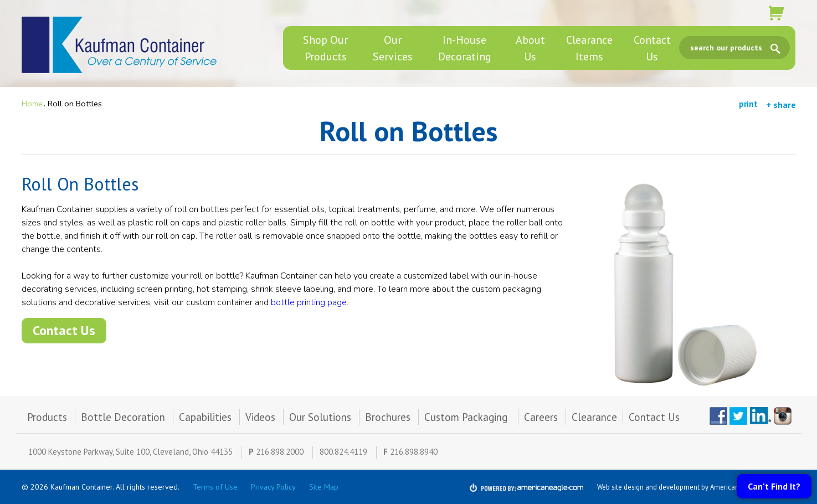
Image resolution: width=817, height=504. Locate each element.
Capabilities (205, 417)
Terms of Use (215, 487)
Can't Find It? (774, 486)
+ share (781, 105)
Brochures (388, 417)
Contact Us (64, 330)
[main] (409, 239)
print (748, 104)
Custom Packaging (467, 417)
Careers (541, 417)
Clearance (594, 417)
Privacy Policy (273, 487)
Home (32, 104)
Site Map (324, 487)
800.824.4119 (343, 452)
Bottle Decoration (123, 417)
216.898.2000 (280, 452)
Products (47, 417)
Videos (260, 417)
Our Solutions (320, 417)
